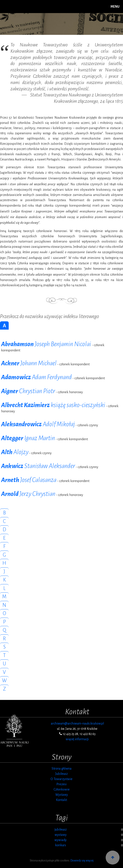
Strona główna (62, 769)
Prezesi (61, 784)
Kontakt (61, 800)
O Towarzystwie (61, 779)
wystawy (61, 835)
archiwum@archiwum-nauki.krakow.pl (77, 723)
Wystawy (62, 795)
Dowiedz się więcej (82, 860)
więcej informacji (77, 739)
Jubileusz (61, 774)
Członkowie (62, 789)
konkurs (61, 845)
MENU (115, 7)
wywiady (61, 840)
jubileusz (61, 829)
